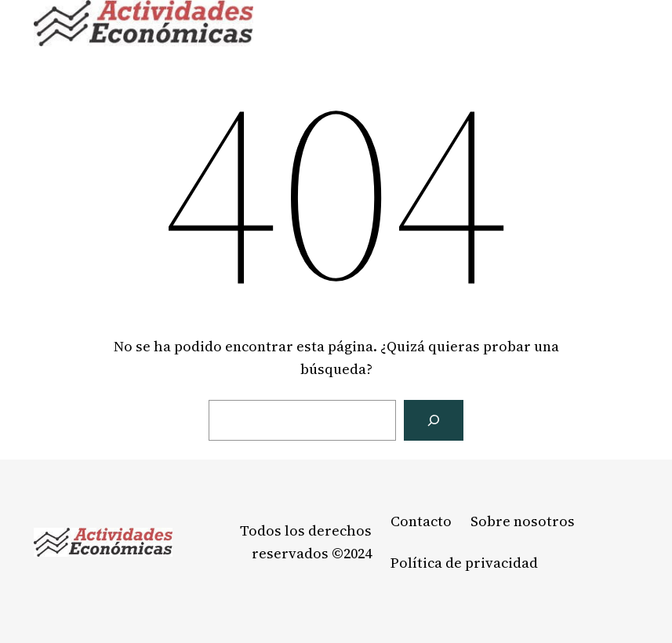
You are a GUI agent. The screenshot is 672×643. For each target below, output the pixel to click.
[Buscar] (434, 420)
